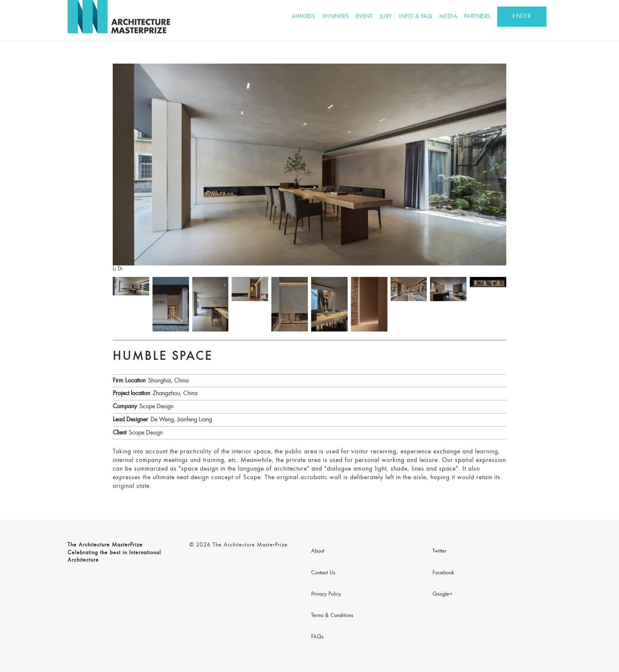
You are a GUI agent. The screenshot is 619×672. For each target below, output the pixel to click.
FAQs (317, 637)
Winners (336, 17)
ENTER (522, 16)
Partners (477, 17)
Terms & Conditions (332, 616)
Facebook (443, 573)
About (318, 551)
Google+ (443, 594)
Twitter (439, 551)
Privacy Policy (326, 594)
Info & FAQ (415, 17)
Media (448, 17)
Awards (304, 17)
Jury (386, 17)
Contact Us (323, 573)
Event (364, 17)
